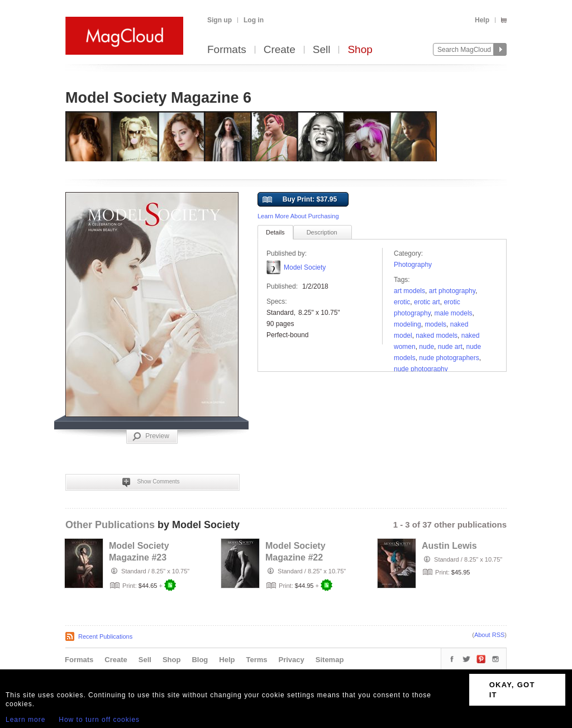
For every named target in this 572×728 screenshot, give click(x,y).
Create (280, 50)
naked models (437, 336)
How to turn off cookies (99, 720)
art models (409, 291)
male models (454, 313)
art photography (452, 291)
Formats (227, 50)
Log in (254, 20)
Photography (413, 265)
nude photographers (449, 358)
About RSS (489, 635)
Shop (360, 50)
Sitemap (330, 660)
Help (482, 20)
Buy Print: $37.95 (300, 200)
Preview (151, 437)
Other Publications (110, 525)
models (435, 324)
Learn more (25, 720)
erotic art (427, 302)
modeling (407, 324)
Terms (256, 660)
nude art (450, 347)
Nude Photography (421, 369)
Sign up (220, 20)
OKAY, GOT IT (512, 690)
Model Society (305, 267)
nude (426, 347)
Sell (322, 50)
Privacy (292, 660)
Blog (200, 660)
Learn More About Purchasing (298, 216)
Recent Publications (105, 636)
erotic (402, 302)
